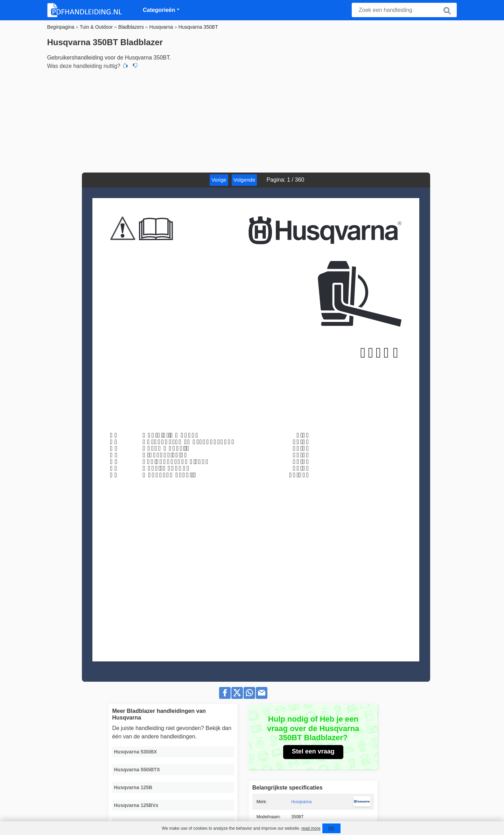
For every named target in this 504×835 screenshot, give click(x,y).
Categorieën (159, 10)
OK (331, 828)
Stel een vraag (313, 751)
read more (311, 828)
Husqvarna (301, 802)
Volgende (244, 180)
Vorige (219, 180)
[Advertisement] (252, 120)
